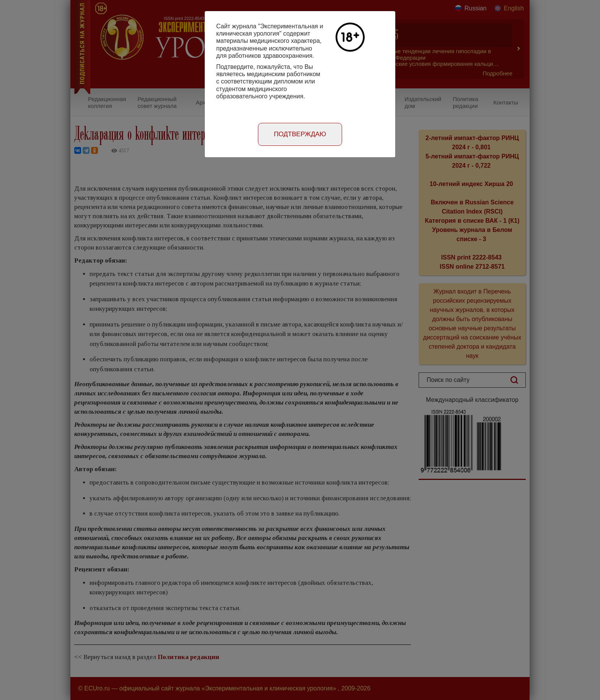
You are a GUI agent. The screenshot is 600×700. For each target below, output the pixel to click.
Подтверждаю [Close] (300, 134)
